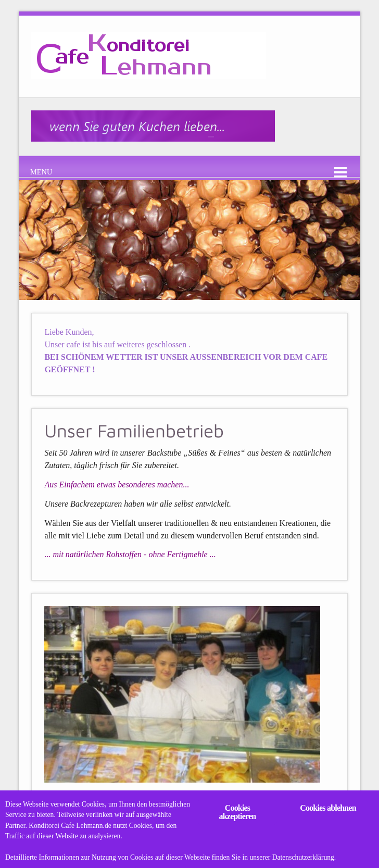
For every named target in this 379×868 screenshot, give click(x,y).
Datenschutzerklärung (304, 857)
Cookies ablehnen (328, 808)
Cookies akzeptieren (238, 812)
